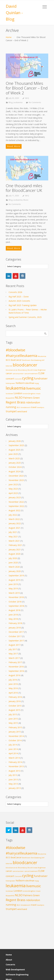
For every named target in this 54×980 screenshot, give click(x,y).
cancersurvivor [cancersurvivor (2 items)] (18, 374)
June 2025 (13, 454)
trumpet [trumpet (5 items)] (11, 411)
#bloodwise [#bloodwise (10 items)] (15, 350)
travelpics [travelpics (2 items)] (40, 407)
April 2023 (13, 493)
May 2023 (13, 489)
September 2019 (16, 576)
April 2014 (13, 753)
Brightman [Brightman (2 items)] (42, 370)
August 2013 (14, 771)
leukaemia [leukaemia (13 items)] (16, 388)
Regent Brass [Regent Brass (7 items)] (15, 402)
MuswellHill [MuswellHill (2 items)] (10, 398)
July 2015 (13, 714)
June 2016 (13, 684)
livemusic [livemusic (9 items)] (34, 388)
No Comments (35, 102)
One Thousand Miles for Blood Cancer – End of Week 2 (27, 88)
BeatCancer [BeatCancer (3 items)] (16, 360)
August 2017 (14, 645)
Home (9, 37)
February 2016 (15, 697)
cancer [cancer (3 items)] (9, 373)
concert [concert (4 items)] (10, 379)
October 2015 (15, 706)
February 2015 (15, 727)
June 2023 (13, 484)
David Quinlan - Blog (14, 13)
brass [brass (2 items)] (35, 370)
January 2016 (15, 701)
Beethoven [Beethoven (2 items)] (26, 360)
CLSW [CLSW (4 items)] (41, 373)
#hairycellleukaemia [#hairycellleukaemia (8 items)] (22, 356)
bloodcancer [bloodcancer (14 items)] (25, 365)
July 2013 (13, 775)
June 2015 (13, 719)
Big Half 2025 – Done (19, 297)
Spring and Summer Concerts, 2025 (25, 317)
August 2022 (14, 510)
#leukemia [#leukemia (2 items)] (42, 356)
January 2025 (15, 463)
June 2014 (13, 749)
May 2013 (13, 784)
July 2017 (13, 649)
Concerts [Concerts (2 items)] (18, 379)
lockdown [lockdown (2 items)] (9, 394)
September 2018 (16, 606)
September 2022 (16, 506)
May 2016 (13, 688)
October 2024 (15, 467)
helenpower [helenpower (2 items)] (10, 383)
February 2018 (15, 623)
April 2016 (13, 693)
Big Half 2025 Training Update (23, 305)
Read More (14, 146)
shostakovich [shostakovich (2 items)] (26, 407)
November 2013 (16, 766)
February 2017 (15, 662)
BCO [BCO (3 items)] (8, 360)
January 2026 (15, 441)
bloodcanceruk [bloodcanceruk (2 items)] (12, 370)
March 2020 (14, 567)
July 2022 (13, 515)
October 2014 (15, 740)
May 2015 (13, 723)
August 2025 (14, 450)
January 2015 (15, 732)
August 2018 (14, 610)
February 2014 (15, 762)
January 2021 (15, 550)
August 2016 (14, 675)
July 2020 (13, 558)
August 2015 (14, 710)
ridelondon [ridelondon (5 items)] (33, 402)
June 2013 (13, 780)
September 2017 (16, 641)
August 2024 (14, 471)
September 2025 (16, 445)
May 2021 (13, 537)
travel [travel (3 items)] (34, 407)
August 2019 (14, 580)
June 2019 (13, 584)
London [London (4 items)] (18, 393)
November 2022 (16, 502)
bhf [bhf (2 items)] (43, 360)
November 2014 (16, 736)
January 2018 (15, 628)
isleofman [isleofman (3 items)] (30, 383)
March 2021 (14, 541)
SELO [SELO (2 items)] (19, 407)
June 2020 (13, 563)
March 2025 (14, 458)
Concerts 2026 (15, 292)
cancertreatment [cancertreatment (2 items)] (31, 374)
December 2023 (16, 476)
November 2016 (16, 667)
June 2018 (13, 615)
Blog (11, 102)
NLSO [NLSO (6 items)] (19, 397)
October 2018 (15, 602)
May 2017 (13, 654)
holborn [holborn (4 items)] (20, 383)
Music (26, 200)
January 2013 (15, 788)
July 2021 (13, 532)
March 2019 (14, 593)
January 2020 (15, 571)
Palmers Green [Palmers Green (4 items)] (31, 398)
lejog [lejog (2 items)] (37, 383)
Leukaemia (18, 102)
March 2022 (14, 519)
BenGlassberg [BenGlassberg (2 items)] (36, 360)
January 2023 (15, 497)
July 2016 (13, 680)
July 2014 (13, 745)
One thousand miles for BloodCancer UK (24, 188)
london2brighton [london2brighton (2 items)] (29, 394)
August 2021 (14, 528)
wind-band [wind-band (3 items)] (22, 411)
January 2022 (15, 523)
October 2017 (15, 636)
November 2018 (16, 597)
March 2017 (14, 658)
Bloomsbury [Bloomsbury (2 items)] (23, 370)
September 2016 (16, 671)
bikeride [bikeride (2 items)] (9, 366)
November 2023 (16, 480)
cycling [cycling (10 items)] (28, 378)
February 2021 (15, 545)
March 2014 (14, 758)
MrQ (27, 98)
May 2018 (13, 619)
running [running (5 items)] (11, 407)
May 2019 (13, 588)
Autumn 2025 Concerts (19, 301)
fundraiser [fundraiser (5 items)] (41, 378)
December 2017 (16, 632)
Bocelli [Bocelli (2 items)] (30, 370)
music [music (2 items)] (38, 394)
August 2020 (14, 554)
